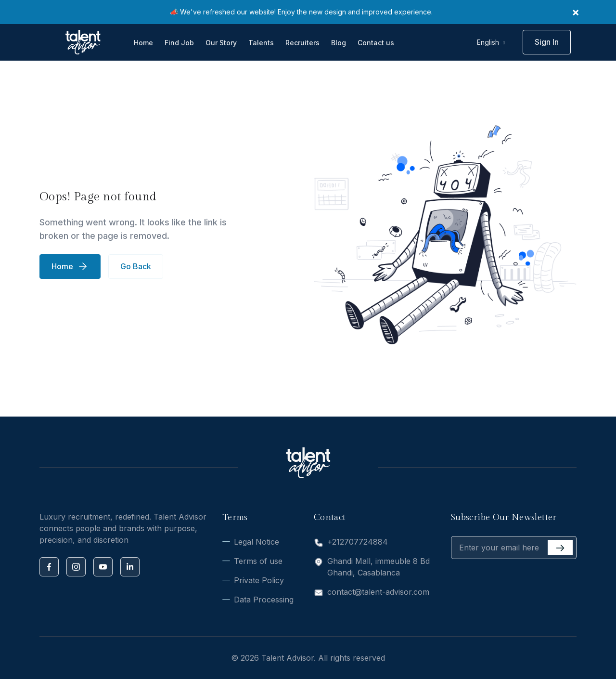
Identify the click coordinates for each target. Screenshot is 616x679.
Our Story (221, 43)
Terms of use (258, 561)
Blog (339, 43)
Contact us (376, 43)
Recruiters (302, 43)
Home (143, 43)
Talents (261, 43)
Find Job (179, 43)
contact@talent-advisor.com (378, 592)
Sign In (547, 42)
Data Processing (264, 600)
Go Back (136, 266)
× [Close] (576, 12)
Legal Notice (257, 542)
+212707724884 (358, 542)
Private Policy (259, 580)
